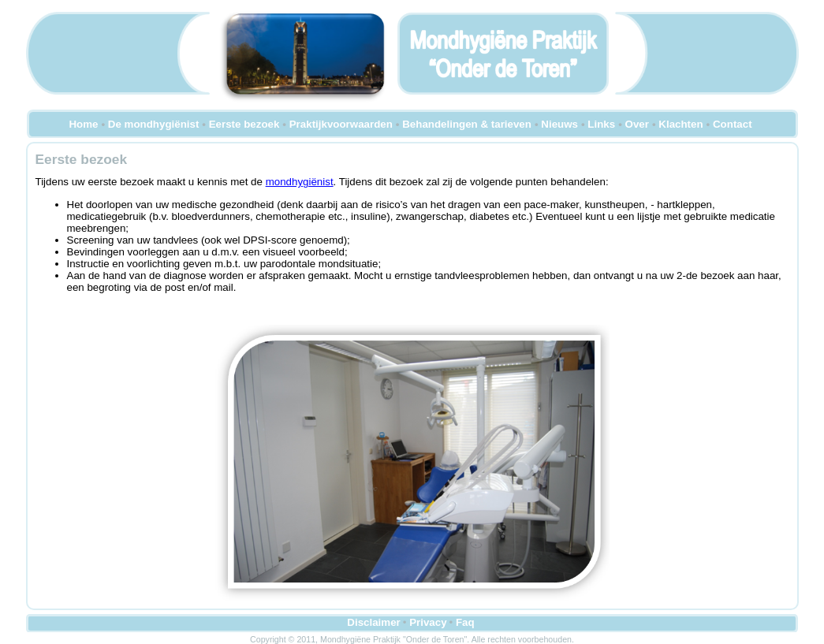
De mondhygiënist (154, 124)
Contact (733, 124)
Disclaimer (373, 622)
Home (83, 124)
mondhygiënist (300, 182)
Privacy (428, 622)
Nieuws (559, 124)
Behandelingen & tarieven (467, 124)
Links (601, 124)
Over (637, 124)
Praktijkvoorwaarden (341, 124)
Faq (465, 622)
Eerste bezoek (244, 124)
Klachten (680, 124)
